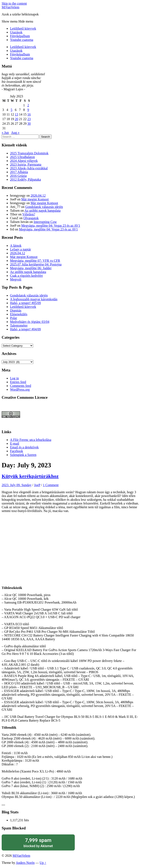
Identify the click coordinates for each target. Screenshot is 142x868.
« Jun (5, 133)
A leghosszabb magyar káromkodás (34, 299)
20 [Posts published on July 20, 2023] (16, 119)
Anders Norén (25, 863)
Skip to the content (14, 3)
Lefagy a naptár (20, 249)
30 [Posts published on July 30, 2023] (29, 124)
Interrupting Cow (45, 222)
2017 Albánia (19, 172)
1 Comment (51, 485)
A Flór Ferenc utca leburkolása (31, 440)
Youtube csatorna (22, 40)
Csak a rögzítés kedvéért (26, 276)
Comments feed (21, 386)
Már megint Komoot (35, 199)
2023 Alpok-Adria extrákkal (29, 168)
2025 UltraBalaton (22, 157)
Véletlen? (29, 214)
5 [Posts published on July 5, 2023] (11, 110)
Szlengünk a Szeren (23, 455)
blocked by (38, 842)
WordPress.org (20, 389)
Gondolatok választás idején (44, 207)
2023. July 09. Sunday (17, 485)
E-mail (15, 443)
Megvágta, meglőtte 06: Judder (31, 268)
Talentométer (19, 325)
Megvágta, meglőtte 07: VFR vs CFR (35, 261)
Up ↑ (43, 863)
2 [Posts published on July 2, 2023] (28, 105)
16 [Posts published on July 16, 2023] (29, 114)
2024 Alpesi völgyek (24, 161)
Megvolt (16, 279)
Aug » (15, 133)
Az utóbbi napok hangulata (42, 211)
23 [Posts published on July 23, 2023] (29, 119)
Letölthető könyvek (23, 28)
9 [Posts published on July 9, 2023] (28, 110)
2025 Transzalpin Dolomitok (29, 153)
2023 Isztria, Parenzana (26, 164)
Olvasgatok (31, 218)
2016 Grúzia (18, 176)
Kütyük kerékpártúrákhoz (30, 476)
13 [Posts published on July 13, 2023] (16, 114)
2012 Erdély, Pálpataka (25, 179)
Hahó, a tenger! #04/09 (25, 329)
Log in (14, 378)
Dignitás (16, 310)
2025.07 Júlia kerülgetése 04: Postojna (36, 264)
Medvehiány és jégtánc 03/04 (30, 322)
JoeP (37, 485)
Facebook (16, 451)
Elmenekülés (19, 314)
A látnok (16, 246)
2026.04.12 (38, 196)
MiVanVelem (10, 7)
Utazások (16, 32)
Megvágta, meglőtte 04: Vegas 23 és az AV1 (51, 226)
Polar (14, 318)
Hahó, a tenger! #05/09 (25, 303)
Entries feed (18, 382)
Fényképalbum (20, 36)
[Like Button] (3, 805)
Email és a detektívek (24, 447)
